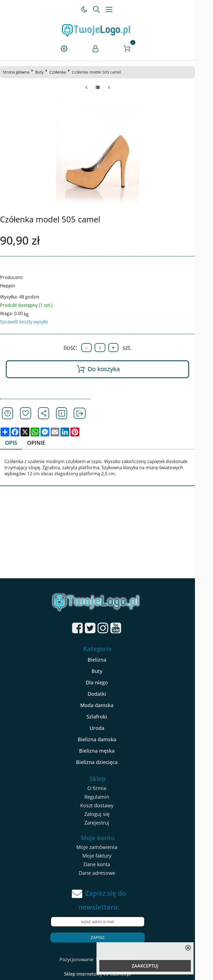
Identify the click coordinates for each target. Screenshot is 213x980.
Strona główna (18, 72)
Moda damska (106, 705)
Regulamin (106, 797)
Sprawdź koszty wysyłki (26, 322)
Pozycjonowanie (85, 960)
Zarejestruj (106, 823)
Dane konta (106, 865)
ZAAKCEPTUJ (145, 966)
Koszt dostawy (106, 805)
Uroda (106, 728)
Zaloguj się (106, 814)
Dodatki (106, 694)
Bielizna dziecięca (106, 762)
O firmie (106, 788)
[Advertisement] (106, 537)
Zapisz (106, 938)
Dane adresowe (106, 873)
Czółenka (60, 72)
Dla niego (106, 682)
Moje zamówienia (106, 847)
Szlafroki (106, 717)
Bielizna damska (106, 739)
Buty (42, 72)
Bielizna (106, 660)
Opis (13, 443)
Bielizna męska (106, 751)
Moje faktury (106, 856)
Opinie (39, 443)
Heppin (10, 286)
